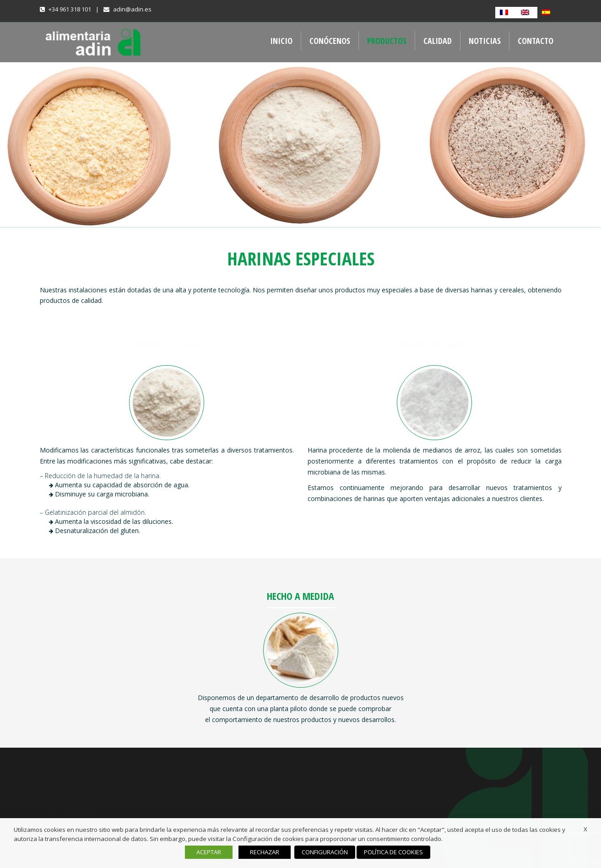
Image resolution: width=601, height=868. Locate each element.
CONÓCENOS (330, 41)
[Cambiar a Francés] (506, 13)
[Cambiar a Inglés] (527, 13)
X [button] (585, 829)
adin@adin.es (132, 9)
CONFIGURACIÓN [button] (325, 852)
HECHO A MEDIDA (300, 596)
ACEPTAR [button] (209, 852)
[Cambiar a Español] (548, 13)
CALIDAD (438, 41)
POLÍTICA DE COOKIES (393, 852)
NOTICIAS (485, 41)
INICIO (281, 41)
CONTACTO (536, 41)
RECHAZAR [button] (265, 852)
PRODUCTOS (387, 41)
